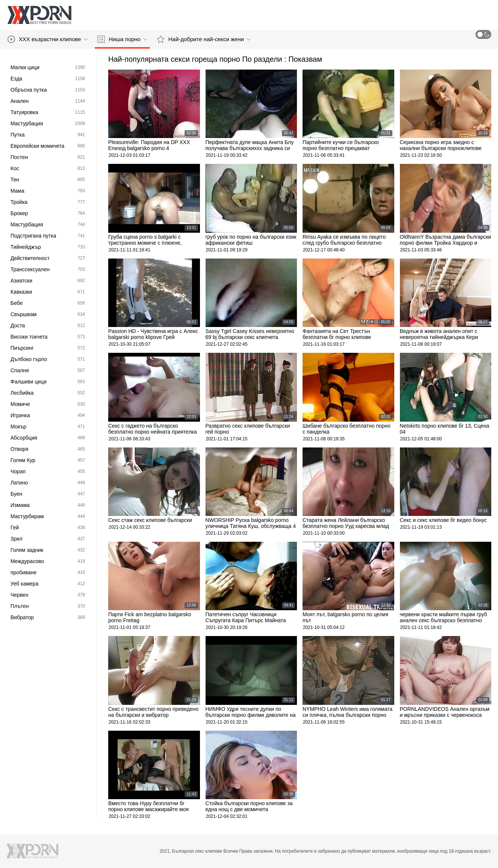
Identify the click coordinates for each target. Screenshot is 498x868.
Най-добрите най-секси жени (204, 39)
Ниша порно (122, 39)
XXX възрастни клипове (48, 39)
